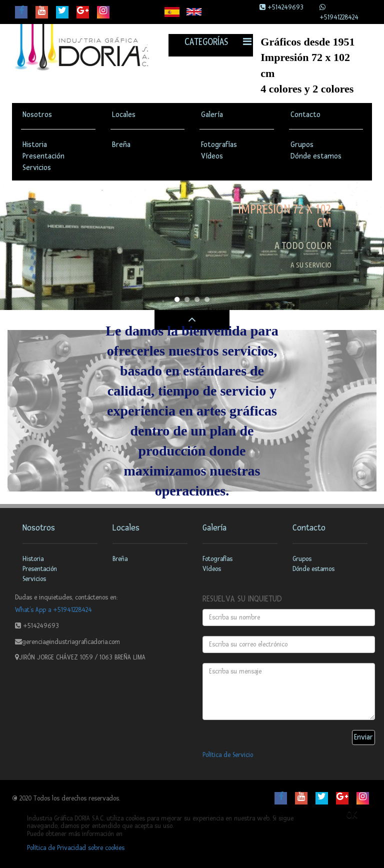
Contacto (305, 115)
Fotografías (219, 145)
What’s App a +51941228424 (53, 610)
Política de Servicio (228, 755)
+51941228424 (339, 17)
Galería (212, 115)
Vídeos (212, 156)
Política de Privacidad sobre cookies (76, 848)
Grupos (302, 145)
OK (351, 815)
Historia (35, 145)
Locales (124, 115)
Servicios (37, 168)
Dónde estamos (316, 156)
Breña (121, 145)
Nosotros (37, 115)
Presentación (43, 156)
